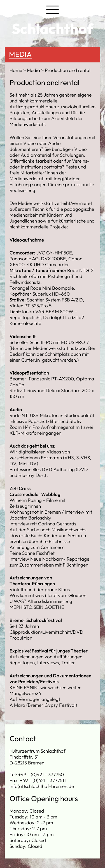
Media (20, 54)
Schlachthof (53, 29)
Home (16, 70)
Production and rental (68, 70)
